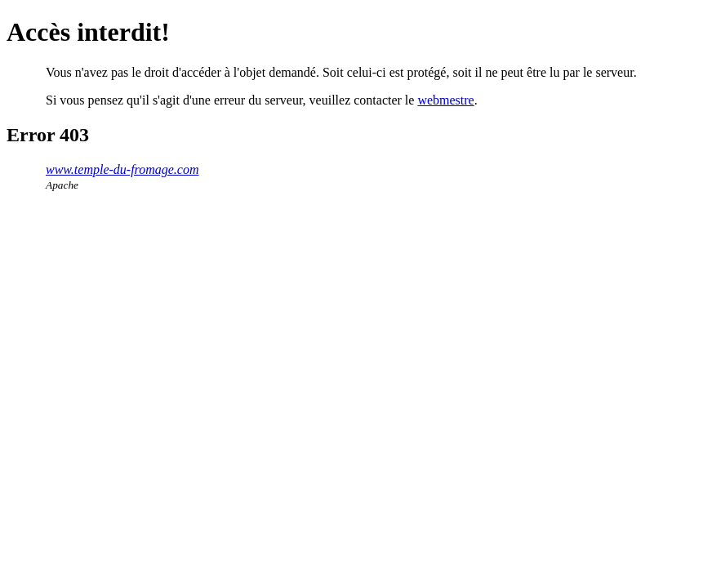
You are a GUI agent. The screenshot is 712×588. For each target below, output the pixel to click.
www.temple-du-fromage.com (122, 169)
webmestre (445, 100)
